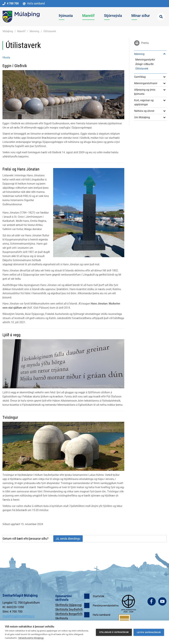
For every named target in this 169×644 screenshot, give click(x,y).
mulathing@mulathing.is (18, 616)
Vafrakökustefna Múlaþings (31, 638)
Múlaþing (8, 31)
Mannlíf (21, 31)
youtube (162, 601)
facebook (152, 601)
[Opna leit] (161, 17)
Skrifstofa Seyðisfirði (69, 609)
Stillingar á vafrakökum (114, 632)
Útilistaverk (50, 31)
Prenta (144, 43)
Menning (34, 31)
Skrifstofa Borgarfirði (69, 614)
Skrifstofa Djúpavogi (68, 605)
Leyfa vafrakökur (149, 632)
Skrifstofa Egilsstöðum (63, 620)
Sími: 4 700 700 (12, 612)
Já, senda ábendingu (68, 539)
